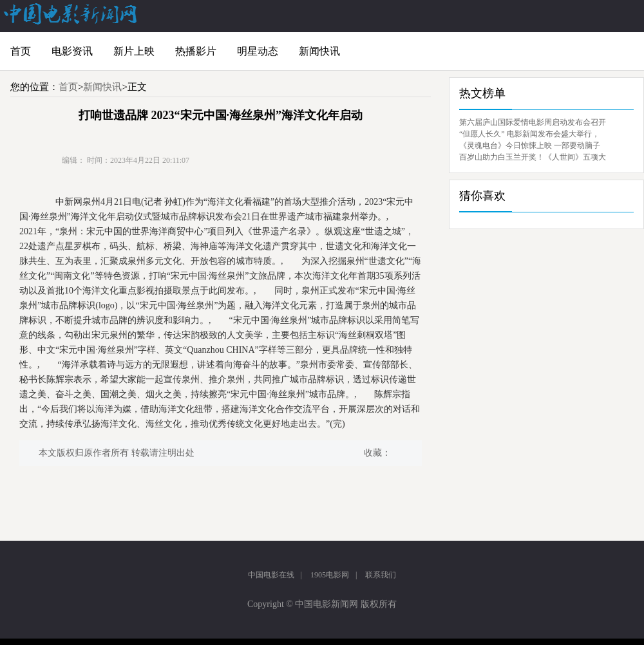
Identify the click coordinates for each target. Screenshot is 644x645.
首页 (21, 51)
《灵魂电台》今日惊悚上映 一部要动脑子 (530, 145)
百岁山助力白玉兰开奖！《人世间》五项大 (533, 157)
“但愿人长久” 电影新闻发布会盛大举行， (529, 134)
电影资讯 (72, 51)
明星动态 (258, 51)
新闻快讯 (319, 51)
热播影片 (196, 51)
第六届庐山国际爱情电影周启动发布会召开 (533, 122)
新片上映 (134, 51)
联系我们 (381, 575)
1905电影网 (330, 575)
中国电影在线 (271, 575)
